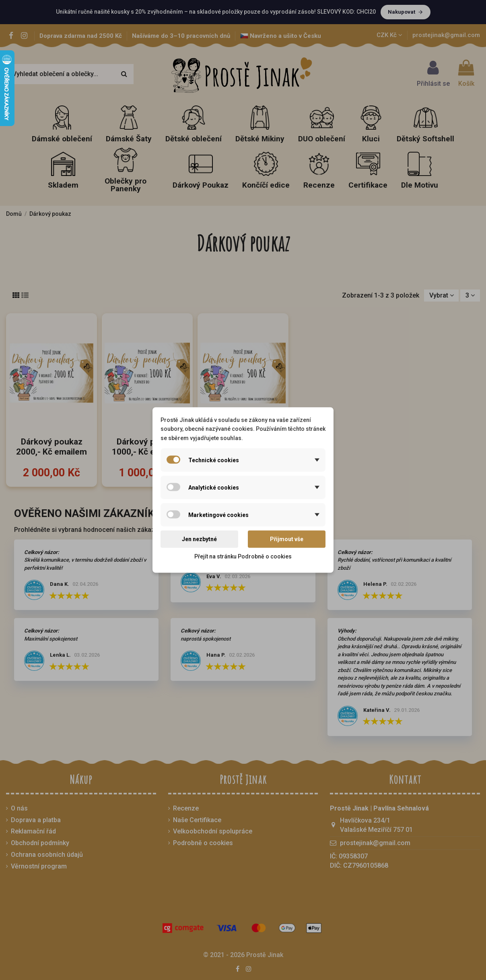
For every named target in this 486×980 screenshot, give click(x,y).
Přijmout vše (287, 539)
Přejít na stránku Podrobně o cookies (243, 556)
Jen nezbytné (199, 539)
